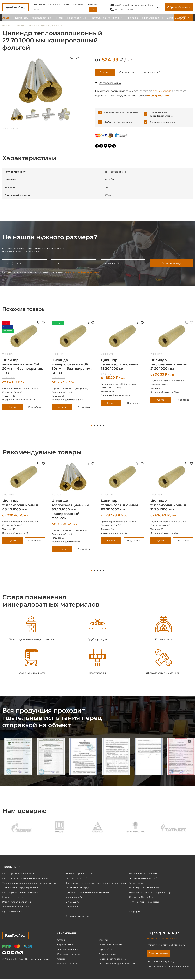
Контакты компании (68, 955)
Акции (6, 20)
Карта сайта (105, 950)
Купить (12, 408)
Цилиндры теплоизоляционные (46, 26)
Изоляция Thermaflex (141, 898)
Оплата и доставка (59, 5)
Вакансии (91, 5)
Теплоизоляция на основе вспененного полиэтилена (96, 884)
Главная (6, 26)
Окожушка (72, 907)
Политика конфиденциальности (117, 964)
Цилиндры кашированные (144, 888)
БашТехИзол (15, 936)
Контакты (78, 5)
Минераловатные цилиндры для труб (151, 893)
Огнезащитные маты (77, 917)
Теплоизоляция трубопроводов (20, 888)
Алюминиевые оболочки (16, 907)
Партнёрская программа (112, 960)
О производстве (108, 955)
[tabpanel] (73, 367)
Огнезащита (73, 903)
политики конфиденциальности (83, 272)
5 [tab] (104, 426)
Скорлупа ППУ (137, 912)
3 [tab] (97, 426)
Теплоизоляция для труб (143, 879)
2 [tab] (94, 426)
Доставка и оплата (68, 950)
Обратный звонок (179, 8)
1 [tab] (91, 426)
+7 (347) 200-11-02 (124, 10)
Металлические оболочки (107, 20)
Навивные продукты (14, 898)
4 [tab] (101, 426)
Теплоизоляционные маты (144, 903)
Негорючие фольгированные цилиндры (154, 20)
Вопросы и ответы (68, 964)
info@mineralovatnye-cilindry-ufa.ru (134, 6)
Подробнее (35, 408)
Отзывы (62, 960)
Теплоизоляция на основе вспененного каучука (29, 884)
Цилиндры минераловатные (33, 20)
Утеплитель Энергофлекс (17, 903)
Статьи (61, 941)
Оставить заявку (171, 264)
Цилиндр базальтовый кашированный (88, 893)
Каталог (20, 26)
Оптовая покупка (110, 84)
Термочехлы (136, 884)
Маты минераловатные (71, 20)
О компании (39, 5)
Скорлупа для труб (76, 879)
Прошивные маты (12, 912)
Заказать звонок (160, 954)
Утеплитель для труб (78, 888)
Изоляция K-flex (75, 898)
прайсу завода (162, 92)
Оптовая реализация (110, 945)
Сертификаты (65, 945)
